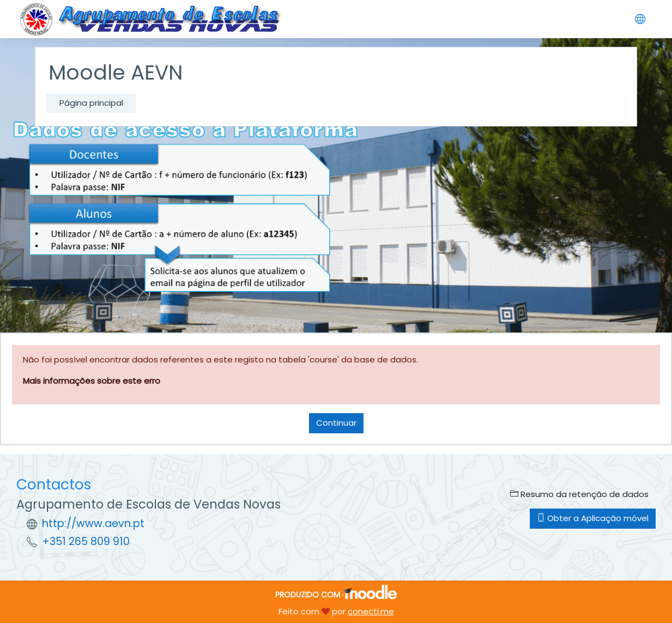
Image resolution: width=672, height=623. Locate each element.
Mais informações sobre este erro (92, 381)
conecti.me (371, 611)
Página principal (91, 103)
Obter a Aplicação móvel (593, 518)
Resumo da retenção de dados (579, 494)
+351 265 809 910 (86, 542)
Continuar (336, 423)
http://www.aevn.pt (93, 524)
